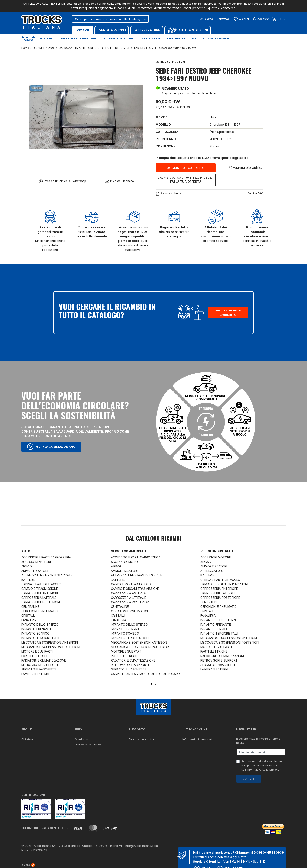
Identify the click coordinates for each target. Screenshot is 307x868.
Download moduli (140, 750)
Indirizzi (188, 756)
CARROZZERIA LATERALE (39, 598)
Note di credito (192, 750)
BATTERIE (28, 580)
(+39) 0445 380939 (269, 853)
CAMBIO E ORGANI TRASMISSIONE (135, 589)
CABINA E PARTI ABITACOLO (41, 584)
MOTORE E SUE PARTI (37, 651)
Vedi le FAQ (256, 193)
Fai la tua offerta (186, 180)
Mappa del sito (85, 767)
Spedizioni (82, 739)
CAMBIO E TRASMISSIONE (40, 589)
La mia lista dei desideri (198, 761)
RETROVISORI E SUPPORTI (40, 665)
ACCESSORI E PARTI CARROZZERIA (46, 557)
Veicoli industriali (217, 551)
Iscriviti (249, 779)
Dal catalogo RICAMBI (153, 539)
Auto (26, 551)
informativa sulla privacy (263, 769)
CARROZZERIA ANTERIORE (40, 593)
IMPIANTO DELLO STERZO (40, 624)
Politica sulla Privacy (89, 745)
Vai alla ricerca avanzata (228, 313)
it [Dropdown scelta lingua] (283, 19)
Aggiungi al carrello (186, 168)
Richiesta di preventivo (144, 756)
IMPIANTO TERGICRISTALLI (40, 638)
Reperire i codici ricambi (145, 745)
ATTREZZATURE (212, 571)
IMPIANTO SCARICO (35, 633)
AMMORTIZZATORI (35, 571)
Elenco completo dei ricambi (94, 772)
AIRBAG (27, 566)
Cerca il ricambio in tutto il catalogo (99, 761)
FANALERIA (29, 620)
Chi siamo (206, 19)
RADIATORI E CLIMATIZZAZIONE (44, 660)
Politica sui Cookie (87, 756)
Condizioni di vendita (89, 750)
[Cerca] (110, 19)
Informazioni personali (197, 739)
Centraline (176, 38)
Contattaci (223, 19)
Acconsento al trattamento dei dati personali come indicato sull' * (262, 765)
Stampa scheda (168, 194)
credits (28, 865)
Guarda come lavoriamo (51, 447)
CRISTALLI (28, 616)
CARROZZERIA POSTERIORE (41, 602)
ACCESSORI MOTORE (37, 562)
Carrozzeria (150, 38)
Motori (46, 38)
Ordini (186, 745)
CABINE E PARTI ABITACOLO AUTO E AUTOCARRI (146, 674)
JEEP (213, 117)
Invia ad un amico (119, 181)
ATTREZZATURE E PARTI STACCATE (47, 575)
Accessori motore (118, 38)
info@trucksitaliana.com (141, 846)
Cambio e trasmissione (77, 38)
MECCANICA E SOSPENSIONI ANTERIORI (50, 642)
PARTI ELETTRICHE (35, 656)
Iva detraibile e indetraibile (146, 761)
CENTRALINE (30, 607)
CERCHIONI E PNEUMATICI (40, 611)
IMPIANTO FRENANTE (37, 629)
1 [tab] (151, 684)
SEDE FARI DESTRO (170, 62)
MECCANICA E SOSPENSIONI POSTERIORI (51, 647)
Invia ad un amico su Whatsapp (62, 181)
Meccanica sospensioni (211, 38)
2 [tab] (156, 684)
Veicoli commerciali (128, 551)
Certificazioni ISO (33, 745)
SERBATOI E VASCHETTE (39, 669)
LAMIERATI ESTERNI (35, 674)
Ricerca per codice (142, 739)
